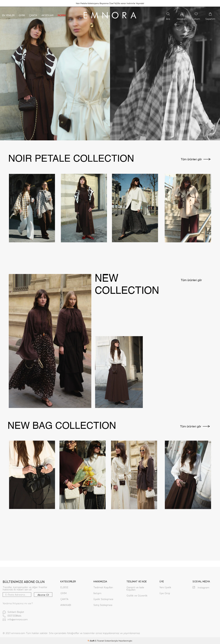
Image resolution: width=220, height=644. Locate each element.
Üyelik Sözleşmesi (103, 599)
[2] (110, 207)
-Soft (91, 641)
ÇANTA (64, 599)
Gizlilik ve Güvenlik (137, 595)
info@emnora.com (15, 620)
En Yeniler (8, 15)
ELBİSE (64, 587)
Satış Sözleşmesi (103, 605)
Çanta (33, 15)
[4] (110, 484)
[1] (110, 74)
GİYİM (63, 593)
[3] (110, 341)
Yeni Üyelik (165, 587)
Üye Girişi (165, 593)
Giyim (22, 15)
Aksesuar (47, 15)
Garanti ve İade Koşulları (135, 588)
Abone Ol (43, 595)
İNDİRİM (62, 15)
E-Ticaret (99, 641)
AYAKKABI (66, 605)
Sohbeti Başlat (13, 612)
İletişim (97, 593)
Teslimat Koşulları (103, 587)
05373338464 (12, 616)
